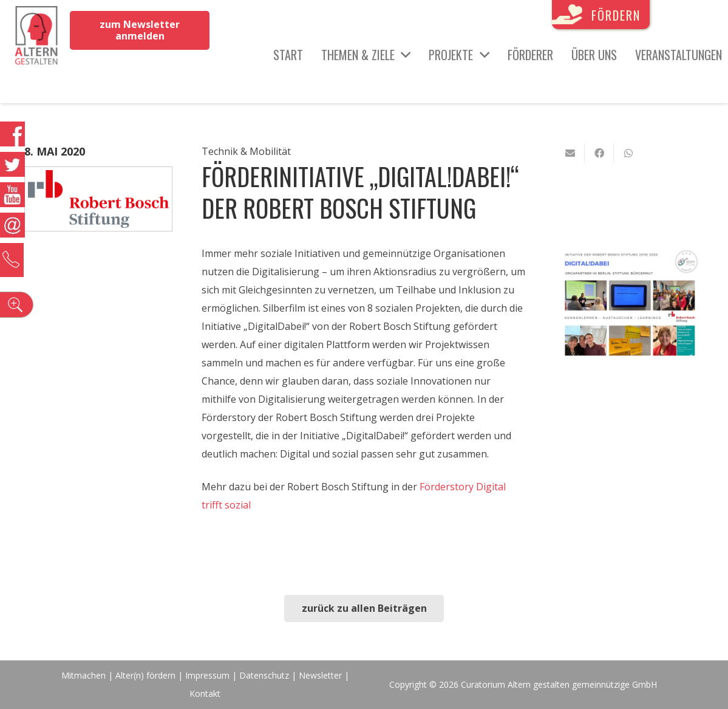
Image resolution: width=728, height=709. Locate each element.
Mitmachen (83, 675)
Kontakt (205, 694)
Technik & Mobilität (246, 151)
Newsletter (321, 675)
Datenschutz (264, 675)
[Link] (36, 36)
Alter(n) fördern (145, 675)
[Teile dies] (599, 153)
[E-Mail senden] (570, 153)
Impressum (207, 675)
